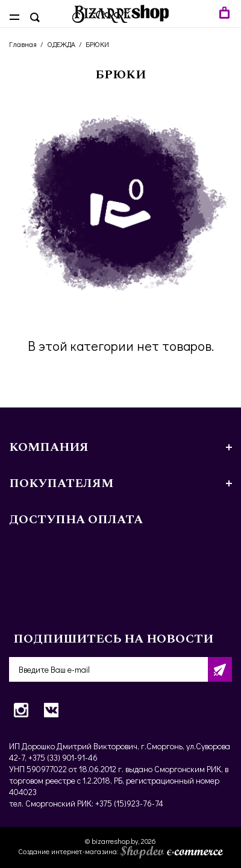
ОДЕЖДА (61, 44)
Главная (23, 44)
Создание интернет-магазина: (120, 851)
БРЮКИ (97, 44)
